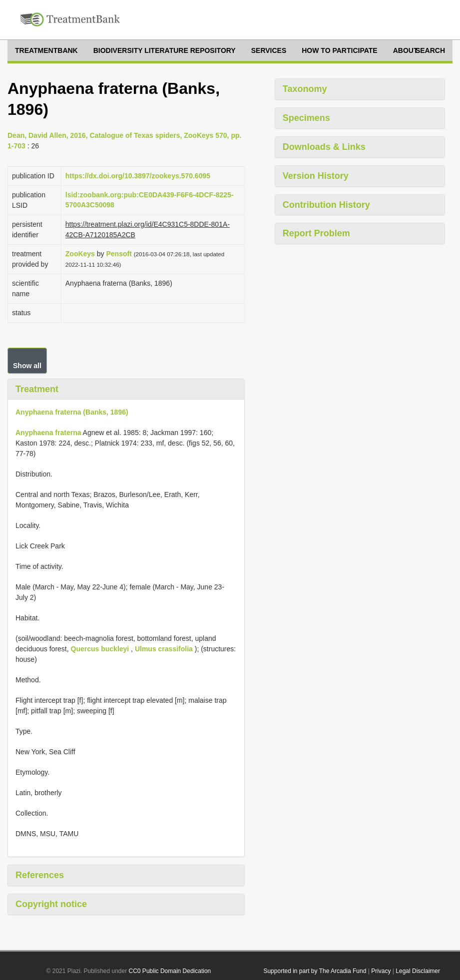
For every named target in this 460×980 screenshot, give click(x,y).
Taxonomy (305, 89)
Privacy (381, 971)
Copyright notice (51, 904)
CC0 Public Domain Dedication (170, 971)
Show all (27, 366)
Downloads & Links (324, 147)
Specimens (306, 118)
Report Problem (316, 233)
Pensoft (119, 254)
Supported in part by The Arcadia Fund (315, 971)
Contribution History (326, 205)
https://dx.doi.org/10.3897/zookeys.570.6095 (138, 176)
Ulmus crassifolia (164, 649)
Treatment (37, 389)
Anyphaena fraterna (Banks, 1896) (72, 412)
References (40, 875)
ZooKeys (80, 254)
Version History (316, 176)
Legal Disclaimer (418, 971)
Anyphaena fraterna (48, 433)
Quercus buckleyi (100, 649)
